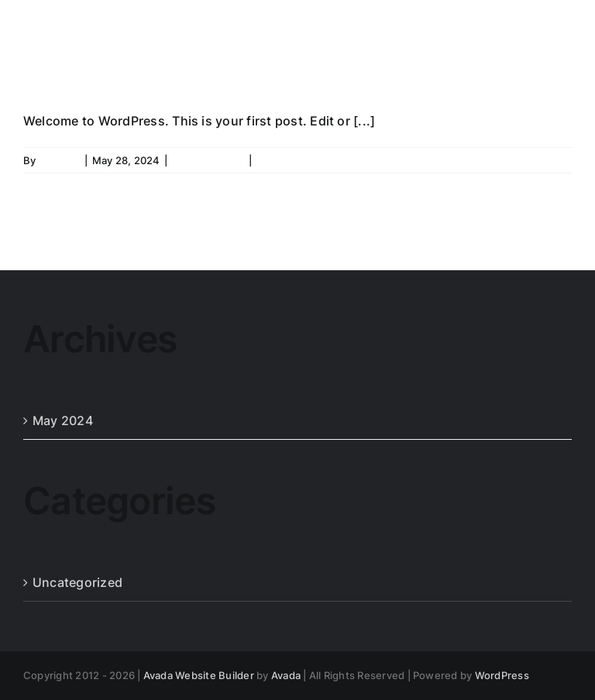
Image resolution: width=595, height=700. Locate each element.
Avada (286, 675)
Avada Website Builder (199, 675)
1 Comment (284, 160)
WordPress (502, 675)
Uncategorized (208, 160)
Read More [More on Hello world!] (545, 160)
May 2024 (63, 420)
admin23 (60, 160)
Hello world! (127, 69)
